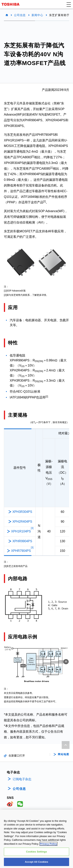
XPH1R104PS (22, 531)
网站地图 (63, 754)
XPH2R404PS (22, 522)
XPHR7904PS (22, 551)
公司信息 (20, 15)
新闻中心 (37, 15)
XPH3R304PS (22, 512)
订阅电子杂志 (22, 779)
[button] (69, 4)
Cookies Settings (37, 855)
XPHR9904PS (22, 541)
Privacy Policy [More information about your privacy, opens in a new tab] (48, 847)
